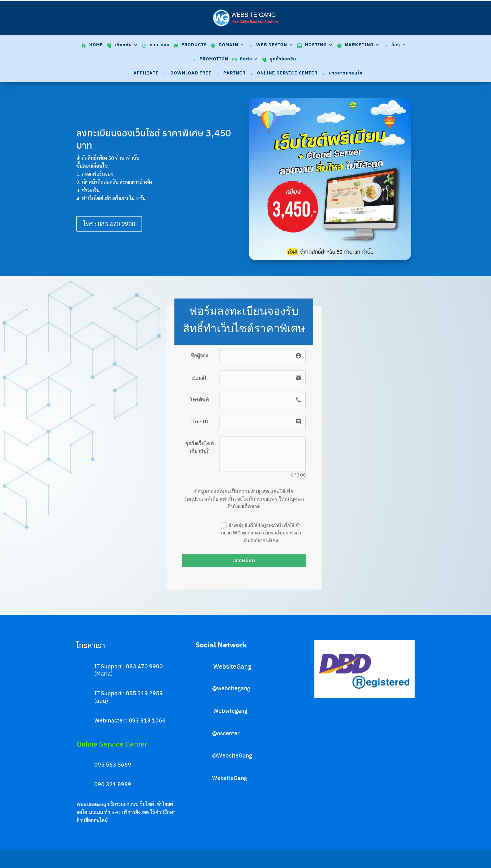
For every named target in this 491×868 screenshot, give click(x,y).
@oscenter (226, 733)
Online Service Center (287, 73)
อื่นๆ (396, 45)
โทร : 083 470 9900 (109, 224)
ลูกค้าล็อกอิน (283, 59)
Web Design (272, 45)
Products (194, 45)
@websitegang (231, 688)
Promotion (214, 59)
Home (96, 45)
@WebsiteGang (232, 755)
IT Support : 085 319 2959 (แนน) (129, 697)
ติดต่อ (246, 59)
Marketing (359, 45)
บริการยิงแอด (135, 812)
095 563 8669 (113, 764)
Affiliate (146, 73)
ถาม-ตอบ (160, 45)
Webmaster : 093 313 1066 (130, 720)
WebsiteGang (232, 666)
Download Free (191, 73)
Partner (234, 73)
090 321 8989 (113, 784)
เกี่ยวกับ (123, 45)
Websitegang (230, 710)
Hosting (316, 45)
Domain (228, 45)
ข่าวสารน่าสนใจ (346, 73)
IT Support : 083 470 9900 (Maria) (129, 670)
